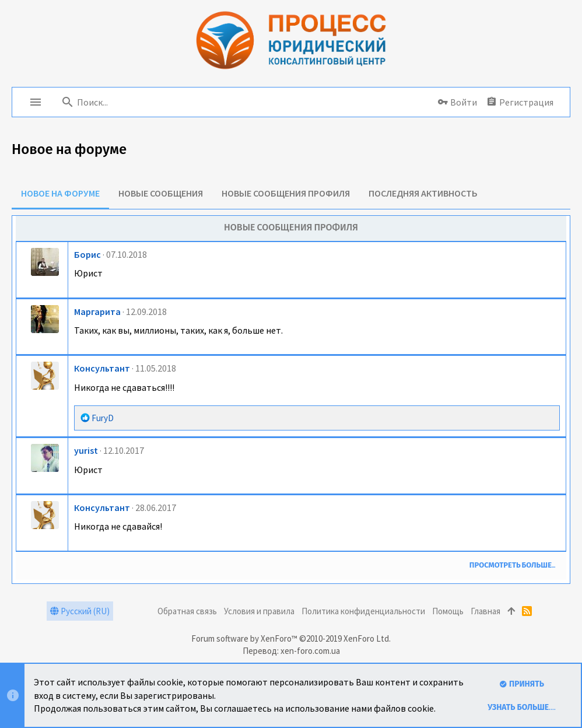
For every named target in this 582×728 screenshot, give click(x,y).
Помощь (448, 611)
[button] (36, 102)
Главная (485, 611)
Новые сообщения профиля (286, 193)
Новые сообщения (161, 193)
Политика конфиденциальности (363, 611)
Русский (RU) (80, 611)
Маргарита (97, 311)
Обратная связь (187, 611)
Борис (87, 254)
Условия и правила (259, 611)
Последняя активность (423, 193)
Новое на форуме (60, 193)
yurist (86, 450)
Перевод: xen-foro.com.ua (291, 651)
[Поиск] (132, 102)
